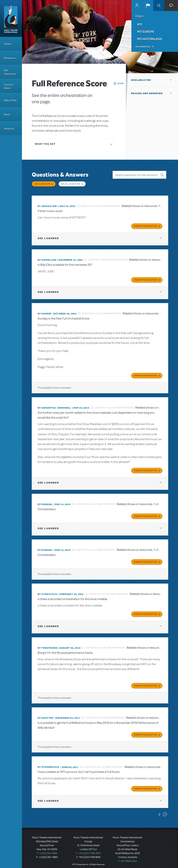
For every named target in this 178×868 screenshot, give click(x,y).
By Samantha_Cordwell (54, 406)
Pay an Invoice (143, 47)
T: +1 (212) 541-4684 (47, 850)
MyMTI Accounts (137, 5)
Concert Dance (8, 86)
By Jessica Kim (47, 205)
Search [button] (159, 5)
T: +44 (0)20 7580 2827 (88, 850)
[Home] (11, 18)
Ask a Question (42, 184)
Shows (8, 44)
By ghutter (46, 715)
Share (121, 83)
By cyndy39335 (48, 592)
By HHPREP (45, 312)
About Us (9, 129)
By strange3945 (48, 764)
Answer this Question (145, 225)
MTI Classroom (10, 72)
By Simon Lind (47, 259)
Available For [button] (141, 80)
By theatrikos (47, 646)
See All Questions (71, 184)
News (7, 114)
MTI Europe (146, 32)
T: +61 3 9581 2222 (127, 858)
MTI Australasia (150, 39)
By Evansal (45, 503)
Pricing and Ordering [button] (147, 93)
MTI (140, 24)
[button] (148, 5)
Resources (10, 58)
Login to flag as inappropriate (100, 205)
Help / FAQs (10, 100)
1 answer (48, 237)
